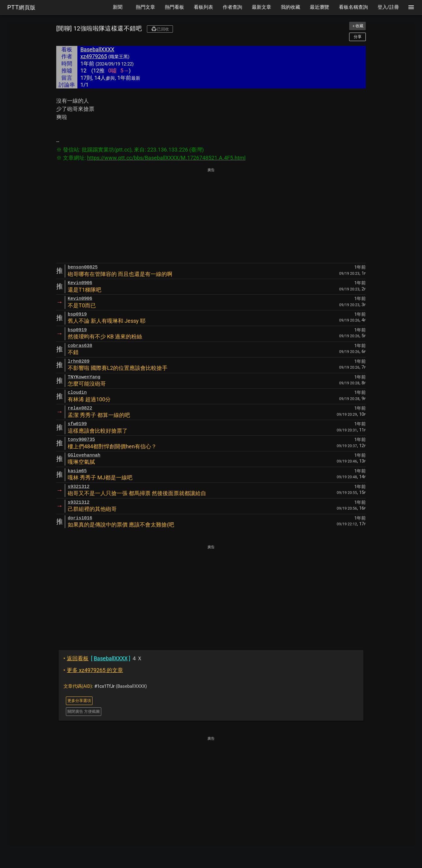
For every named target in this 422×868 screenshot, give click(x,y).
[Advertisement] (211, 216)
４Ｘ (103, 658)
